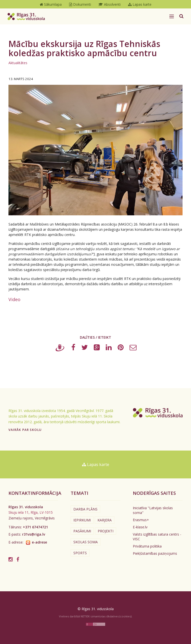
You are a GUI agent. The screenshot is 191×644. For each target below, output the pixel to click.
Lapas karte (96, 464)
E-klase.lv (140, 527)
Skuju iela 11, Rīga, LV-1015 (31, 512)
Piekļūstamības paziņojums (155, 553)
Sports (80, 553)
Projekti (106, 531)
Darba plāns (85, 509)
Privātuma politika (147, 546)
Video (14, 299)
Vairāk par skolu (25, 430)
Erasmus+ (141, 520)
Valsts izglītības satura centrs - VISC (157, 537)
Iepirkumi (82, 520)
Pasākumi (82, 531)
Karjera (105, 520)
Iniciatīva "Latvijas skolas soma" (153, 510)
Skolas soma (86, 542)
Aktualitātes (18, 63)
